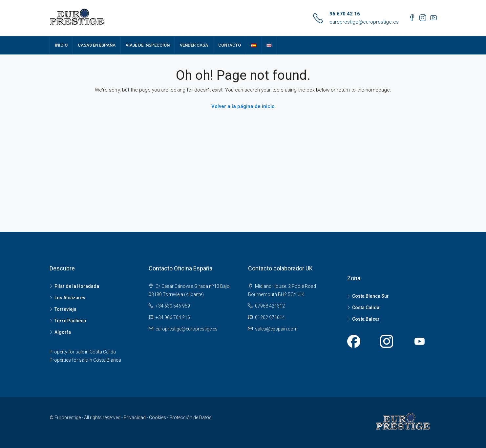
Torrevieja (65, 309)
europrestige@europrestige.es (364, 22)
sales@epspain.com (276, 329)
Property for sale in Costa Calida (83, 352)
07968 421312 (270, 306)
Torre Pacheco (70, 321)
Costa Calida (366, 308)
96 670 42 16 (345, 14)
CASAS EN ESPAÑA (97, 45)
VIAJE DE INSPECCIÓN (148, 45)
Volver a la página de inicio (243, 106)
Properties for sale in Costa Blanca (85, 360)
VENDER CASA (194, 45)
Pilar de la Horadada (77, 286)
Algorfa (63, 332)
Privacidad (135, 417)
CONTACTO (230, 45)
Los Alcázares (70, 298)
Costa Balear (366, 319)
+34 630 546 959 (173, 306)
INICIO (61, 45)
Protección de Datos (190, 417)
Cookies (158, 417)
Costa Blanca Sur (370, 296)
